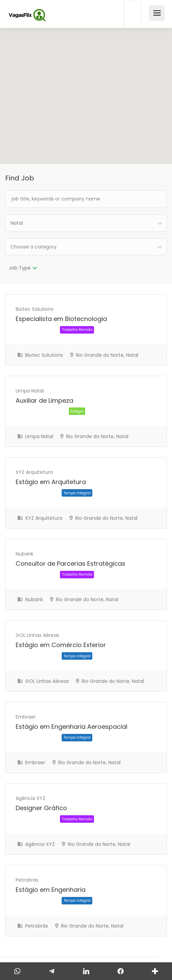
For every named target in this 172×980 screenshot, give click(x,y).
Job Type (20, 268)
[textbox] (86, 247)
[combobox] (86, 223)
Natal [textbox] (17, 223)
